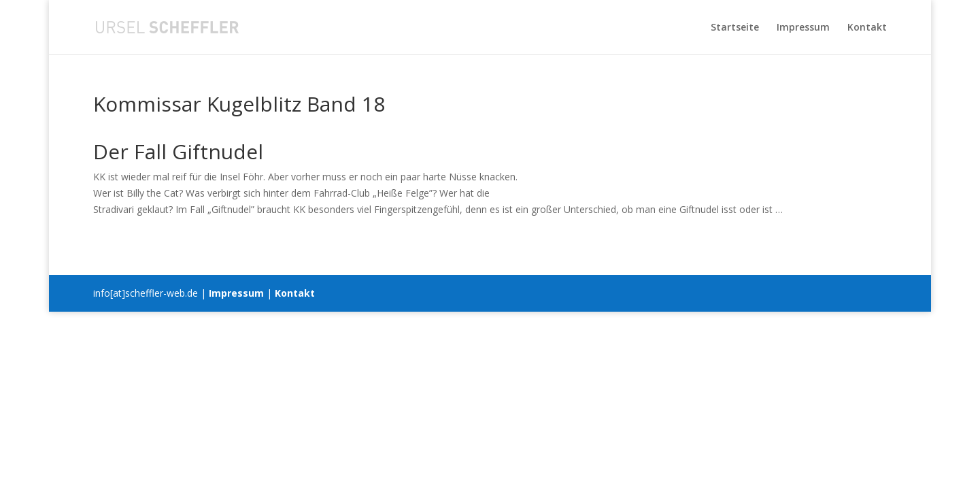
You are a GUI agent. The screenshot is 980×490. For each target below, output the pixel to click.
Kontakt (867, 28)
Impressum (803, 28)
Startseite (735, 28)
